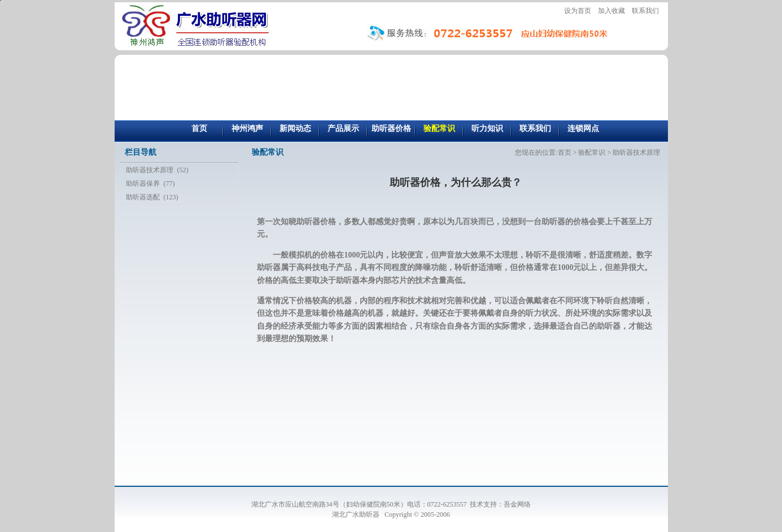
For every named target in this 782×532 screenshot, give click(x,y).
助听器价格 (391, 128)
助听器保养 (143, 184)
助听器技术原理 (150, 170)
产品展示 (343, 128)
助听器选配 (143, 197)
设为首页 (578, 11)
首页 (199, 128)
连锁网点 (583, 128)
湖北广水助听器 (357, 514)
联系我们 (645, 11)
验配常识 (439, 128)
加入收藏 (611, 11)
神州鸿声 (247, 128)
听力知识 (487, 128)
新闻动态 (295, 128)
